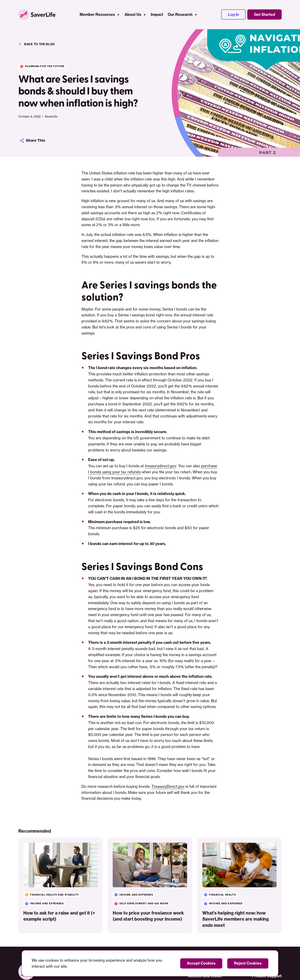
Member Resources (97, 15)
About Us (133, 15)
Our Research (180, 15)
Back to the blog (37, 44)
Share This (32, 140)
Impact (157, 15)
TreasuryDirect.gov (168, 786)
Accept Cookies (201, 963)
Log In (233, 15)
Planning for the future (45, 66)
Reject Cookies (248, 963)
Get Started (264, 15)
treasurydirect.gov (160, 466)
